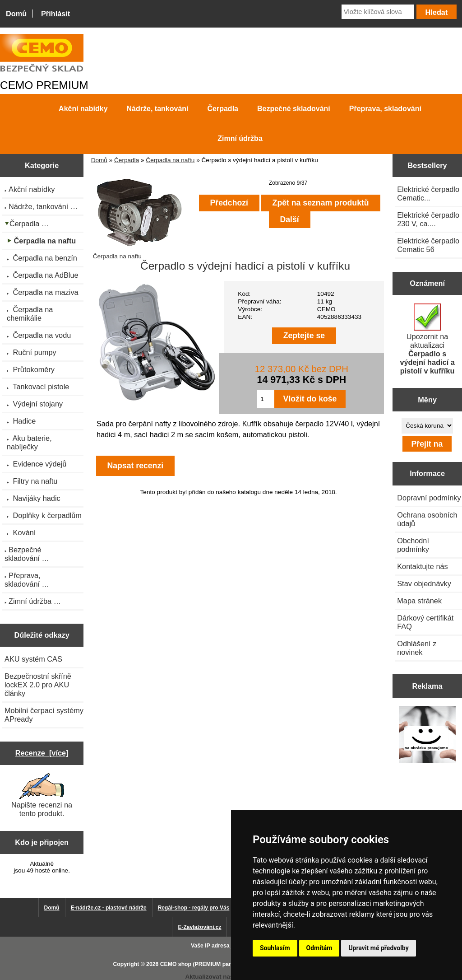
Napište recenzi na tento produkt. (42, 795)
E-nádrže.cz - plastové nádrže (109, 908)
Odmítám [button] (319, 948)
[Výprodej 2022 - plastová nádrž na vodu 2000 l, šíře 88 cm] (427, 736)
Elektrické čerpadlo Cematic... (428, 194)
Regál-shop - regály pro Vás (194, 908)
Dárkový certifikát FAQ (425, 622)
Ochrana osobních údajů (427, 519)
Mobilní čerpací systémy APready (44, 715)
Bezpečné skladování (294, 109)
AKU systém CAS (33, 659)
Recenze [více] (42, 753)
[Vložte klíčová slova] (378, 12)
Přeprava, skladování (385, 109)
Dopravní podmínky (429, 498)
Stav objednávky (424, 583)
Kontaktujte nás (422, 566)
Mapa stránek (419, 601)
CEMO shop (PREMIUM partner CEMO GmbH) (220, 964)
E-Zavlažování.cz (199, 927)
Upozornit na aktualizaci (427, 339)
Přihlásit (55, 14)
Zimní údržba (240, 138)
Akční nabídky (83, 109)
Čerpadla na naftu (170, 160)
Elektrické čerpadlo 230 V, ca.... (428, 219)
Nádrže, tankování (158, 109)
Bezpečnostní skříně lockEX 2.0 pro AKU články (38, 685)
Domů (16, 14)
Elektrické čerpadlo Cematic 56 (428, 245)
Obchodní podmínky (413, 545)
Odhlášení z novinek (417, 648)
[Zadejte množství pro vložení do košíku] (266, 399)
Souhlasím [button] (275, 948)
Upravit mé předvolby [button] (378, 948)
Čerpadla (127, 160)
